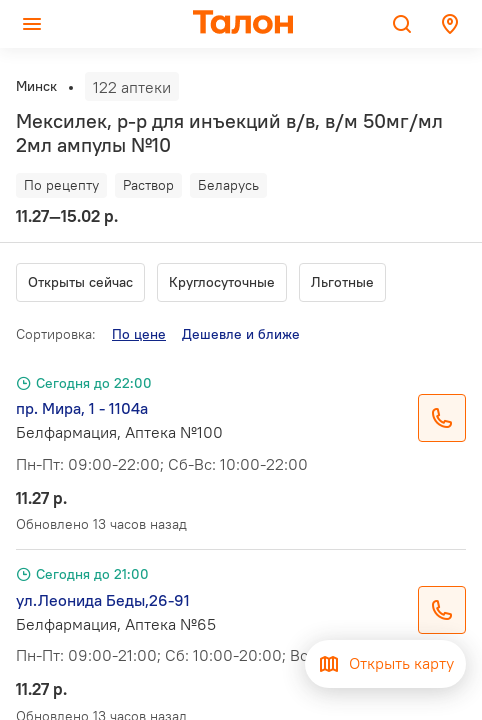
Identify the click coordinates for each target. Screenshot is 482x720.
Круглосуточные (222, 282)
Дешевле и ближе (241, 334)
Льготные (342, 282)
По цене (139, 334)
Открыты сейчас (80, 282)
